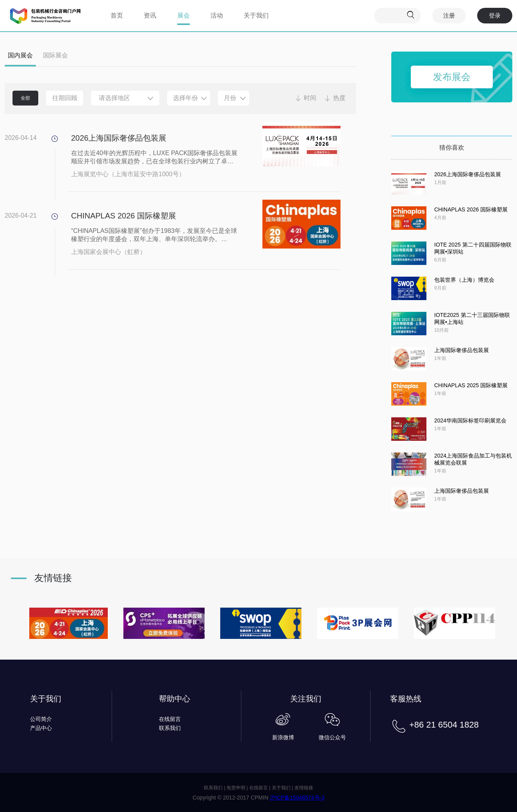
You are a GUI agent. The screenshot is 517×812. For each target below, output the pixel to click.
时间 (310, 98)
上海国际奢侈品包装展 (462, 350)
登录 (495, 15)
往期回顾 (65, 98)
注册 (449, 15)
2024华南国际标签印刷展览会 (470, 420)
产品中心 (41, 728)
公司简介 (41, 719)
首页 (117, 15)
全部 (25, 98)
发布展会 (452, 77)
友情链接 (304, 788)
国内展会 (20, 55)
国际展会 (55, 55)
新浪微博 (283, 737)
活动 (217, 15)
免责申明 (236, 788)
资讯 (150, 15)
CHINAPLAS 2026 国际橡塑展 (124, 216)
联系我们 (170, 728)
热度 (339, 98)
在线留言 (170, 719)
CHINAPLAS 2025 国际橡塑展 (471, 385)
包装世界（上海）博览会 (464, 280)
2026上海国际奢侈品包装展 (119, 138)
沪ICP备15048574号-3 (297, 798)
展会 (184, 15)
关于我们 (256, 15)
